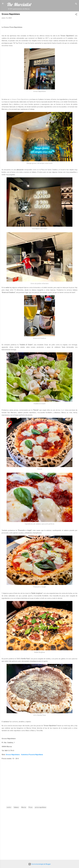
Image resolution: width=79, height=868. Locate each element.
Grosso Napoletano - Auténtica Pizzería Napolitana (24, 755)
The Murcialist (19, 4)
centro (9, 807)
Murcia (24, 807)
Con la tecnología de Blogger (40, 864)
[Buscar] (76, 4)
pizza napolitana (40, 807)
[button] (76, 15)
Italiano (16, 807)
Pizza (30, 807)
